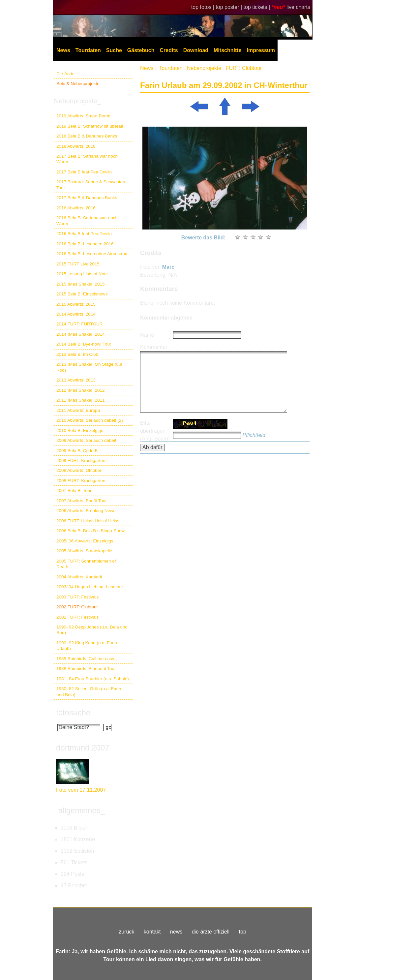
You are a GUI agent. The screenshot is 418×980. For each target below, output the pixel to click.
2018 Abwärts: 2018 (76, 146)
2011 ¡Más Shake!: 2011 (80, 400)
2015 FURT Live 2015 (78, 264)
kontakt (152, 932)
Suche (114, 50)
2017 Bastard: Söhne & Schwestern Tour (91, 185)
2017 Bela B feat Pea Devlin (84, 172)
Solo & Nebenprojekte (78, 84)
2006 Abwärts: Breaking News (86, 511)
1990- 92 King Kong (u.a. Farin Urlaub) (87, 646)
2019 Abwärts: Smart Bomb (83, 116)
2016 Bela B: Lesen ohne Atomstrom (92, 254)
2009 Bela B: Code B (77, 451)
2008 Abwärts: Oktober (79, 470)
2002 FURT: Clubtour (77, 607)
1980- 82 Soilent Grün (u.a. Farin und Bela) (89, 691)
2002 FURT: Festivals (77, 617)
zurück (126, 932)
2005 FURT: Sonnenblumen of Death (86, 564)
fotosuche (73, 712)
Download (196, 50)
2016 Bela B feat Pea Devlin (84, 234)
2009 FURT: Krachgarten (81, 460)
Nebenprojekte (204, 68)
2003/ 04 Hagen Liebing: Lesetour (90, 587)
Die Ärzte (65, 74)
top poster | (229, 7)
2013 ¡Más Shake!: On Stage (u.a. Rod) (90, 367)
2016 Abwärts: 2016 (76, 208)
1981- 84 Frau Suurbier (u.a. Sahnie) (93, 679)
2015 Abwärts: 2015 (76, 304)
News (63, 50)
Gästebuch (141, 50)
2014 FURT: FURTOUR (79, 324)
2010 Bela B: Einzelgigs (80, 430)
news (176, 932)
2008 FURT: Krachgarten (81, 481)
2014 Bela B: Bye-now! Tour (84, 344)
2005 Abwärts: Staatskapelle (84, 551)
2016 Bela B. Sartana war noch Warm (87, 221)
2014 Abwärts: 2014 (76, 314)
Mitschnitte (227, 50)
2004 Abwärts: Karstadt (79, 577)
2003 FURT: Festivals (77, 597)
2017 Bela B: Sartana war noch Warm (87, 159)
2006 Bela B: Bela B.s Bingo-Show (90, 531)
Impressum (261, 50)
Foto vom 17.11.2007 (81, 790)
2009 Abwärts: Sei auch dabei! (86, 440)
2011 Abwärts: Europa (78, 410)
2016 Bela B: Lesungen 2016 (85, 244)
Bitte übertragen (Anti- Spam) (155, 431)
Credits (169, 50)
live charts (298, 7)
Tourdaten (88, 50)
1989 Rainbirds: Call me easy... (87, 659)
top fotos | (203, 7)
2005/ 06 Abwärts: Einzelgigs (85, 541)
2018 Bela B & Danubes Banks (87, 136)
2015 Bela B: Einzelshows (82, 294)
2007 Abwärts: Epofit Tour (82, 501)
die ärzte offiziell (211, 932)
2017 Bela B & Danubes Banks (87, 198)
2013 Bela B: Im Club (77, 354)
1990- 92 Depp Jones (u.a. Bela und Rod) (92, 630)
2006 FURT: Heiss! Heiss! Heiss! (89, 521)
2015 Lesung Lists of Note (82, 274)
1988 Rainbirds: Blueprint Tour (86, 669)
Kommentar (154, 347)
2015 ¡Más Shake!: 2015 (80, 284)
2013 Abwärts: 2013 (76, 380)
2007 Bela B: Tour (74, 490)
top (243, 932)
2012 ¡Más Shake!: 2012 (80, 390)
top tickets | (258, 7)
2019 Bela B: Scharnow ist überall (90, 126)
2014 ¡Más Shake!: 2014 (80, 334)
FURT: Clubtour (244, 68)
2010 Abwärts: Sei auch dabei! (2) (90, 420)
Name (147, 335)
